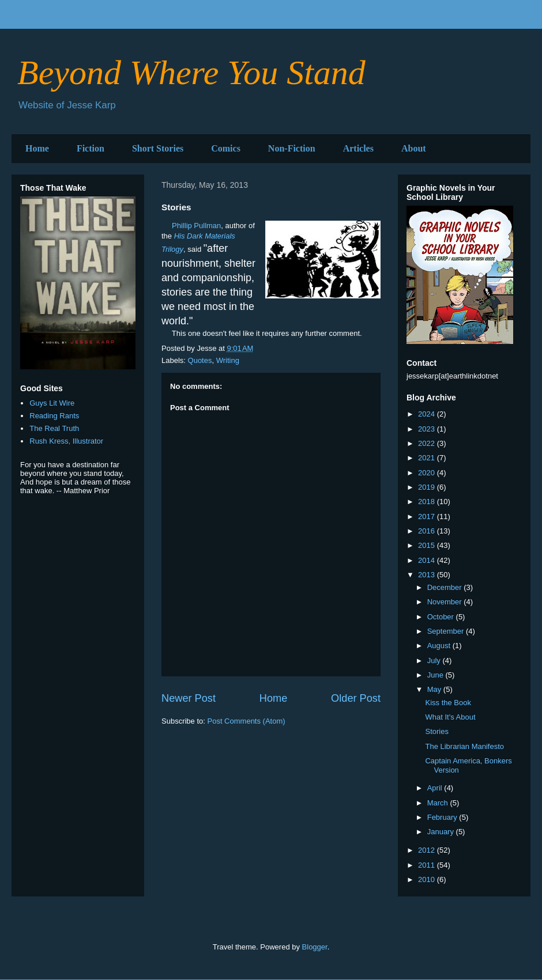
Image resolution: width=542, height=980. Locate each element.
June (436, 675)
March (439, 803)
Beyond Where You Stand (191, 73)
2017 (428, 517)
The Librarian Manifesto (464, 746)
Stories (436, 731)
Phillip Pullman (196, 226)
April (436, 788)
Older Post (356, 698)
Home (37, 148)
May (435, 689)
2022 (428, 443)
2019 (428, 487)
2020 (428, 473)
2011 (428, 865)
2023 (428, 429)
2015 (428, 545)
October (442, 617)
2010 (428, 879)
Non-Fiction (292, 148)
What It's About (450, 717)
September (447, 631)
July (435, 661)
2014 (428, 560)
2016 (428, 531)
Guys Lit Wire (52, 403)
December (446, 587)
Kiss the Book (448, 703)
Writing (228, 360)
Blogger (315, 947)
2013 (428, 575)
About (414, 148)
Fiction (91, 148)
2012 (428, 850)
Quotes (200, 360)
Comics (226, 148)
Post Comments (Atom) (246, 721)
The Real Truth (54, 428)
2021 (428, 458)
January (442, 832)
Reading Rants (54, 416)
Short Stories (158, 148)
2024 (428, 414)
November (446, 602)
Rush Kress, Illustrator (66, 441)
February (443, 817)
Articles (358, 148)
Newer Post (189, 698)
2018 (428, 502)
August (440, 646)
